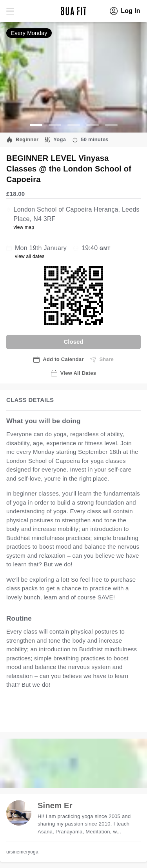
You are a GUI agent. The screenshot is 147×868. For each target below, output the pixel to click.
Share (102, 359)
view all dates (30, 256)
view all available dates (46, 718)
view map (24, 227)
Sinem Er (55, 805)
